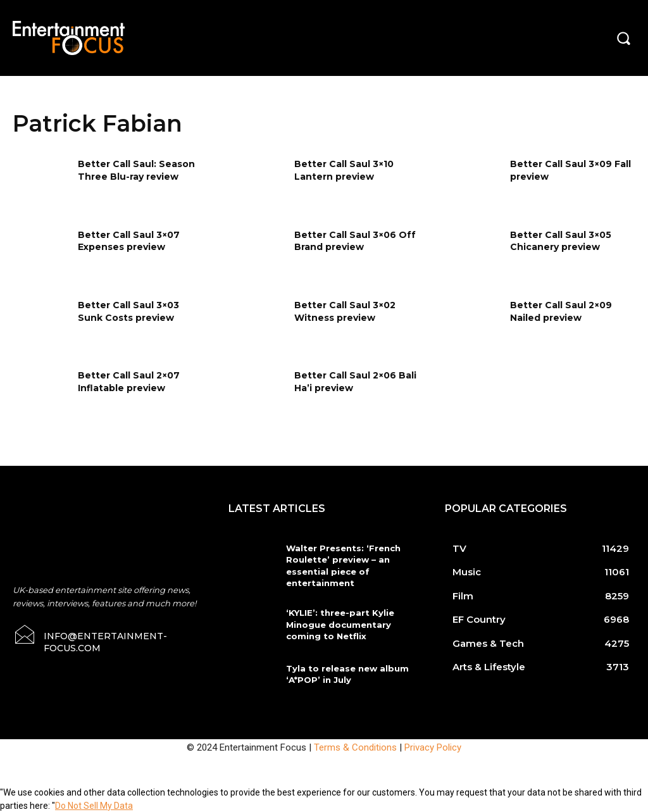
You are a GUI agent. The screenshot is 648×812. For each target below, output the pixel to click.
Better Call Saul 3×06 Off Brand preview (355, 241)
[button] (623, 38)
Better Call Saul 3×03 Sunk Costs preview (128, 311)
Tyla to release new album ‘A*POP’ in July (346, 673)
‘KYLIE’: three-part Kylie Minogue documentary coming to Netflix (337, 624)
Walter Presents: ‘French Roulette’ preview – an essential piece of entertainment (341, 565)
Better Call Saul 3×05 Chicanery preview (561, 241)
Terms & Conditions (355, 747)
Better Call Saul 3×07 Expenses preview (129, 241)
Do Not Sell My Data (94, 805)
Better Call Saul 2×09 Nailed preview (561, 311)
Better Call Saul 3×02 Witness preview (345, 311)
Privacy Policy (433, 747)
